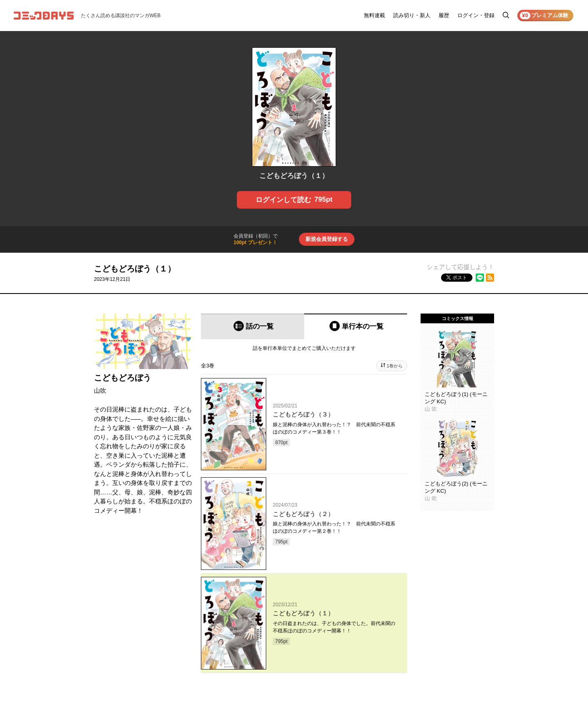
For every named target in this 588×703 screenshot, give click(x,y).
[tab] (253, 326)
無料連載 (374, 15)
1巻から (395, 366)
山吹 (100, 390)
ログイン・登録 (476, 15)
